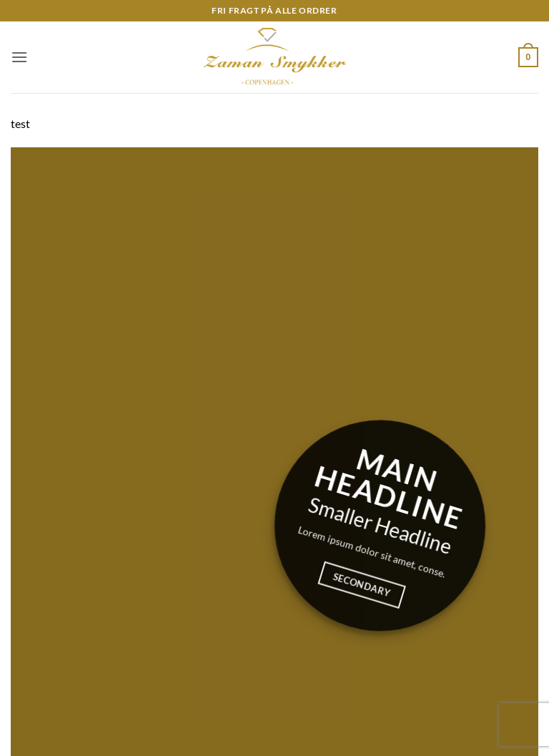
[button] (19, 57)
